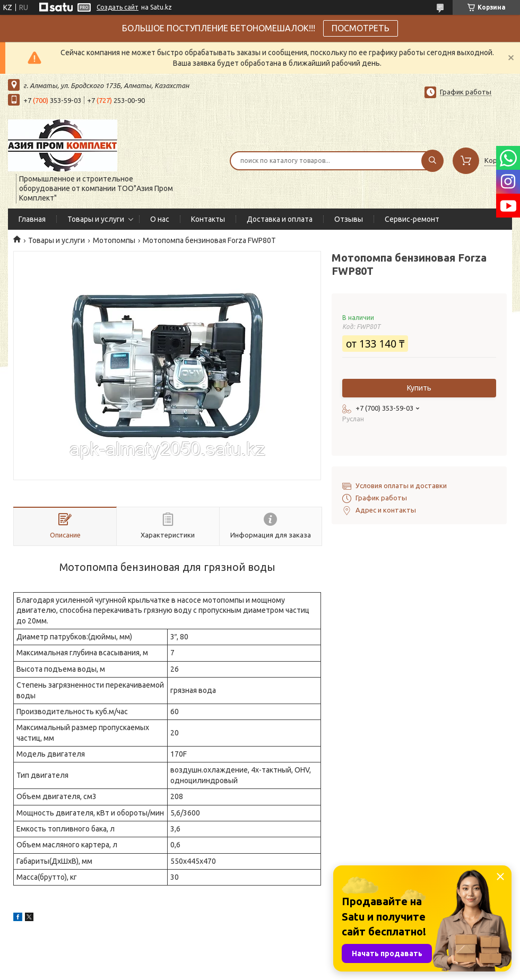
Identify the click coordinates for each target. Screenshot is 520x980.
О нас (160, 219)
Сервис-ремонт (412, 219)
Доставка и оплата (280, 219)
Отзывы (349, 219)
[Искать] (432, 161)
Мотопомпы (114, 240)
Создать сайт (118, 7)
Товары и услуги (96, 219)
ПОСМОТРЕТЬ (361, 28)
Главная (32, 219)
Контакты (208, 219)
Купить (419, 388)
